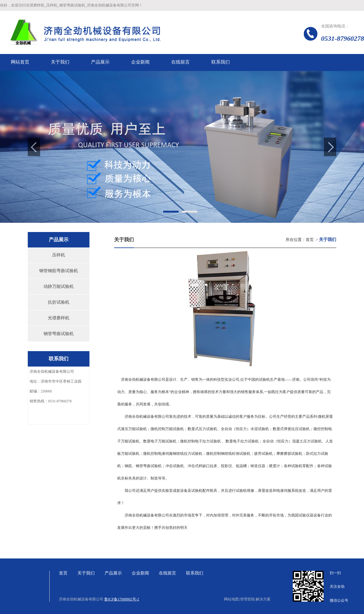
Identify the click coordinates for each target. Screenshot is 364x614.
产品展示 (113, 573)
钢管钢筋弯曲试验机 (59, 271)
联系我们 (195, 573)
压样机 (59, 255)
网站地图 (232, 599)
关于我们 (86, 573)
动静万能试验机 (59, 286)
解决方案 (263, 599)
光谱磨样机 (59, 318)
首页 (310, 240)
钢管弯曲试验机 (59, 334)
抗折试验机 (59, 302)
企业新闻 (140, 573)
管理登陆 (247, 599)
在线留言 (168, 573)
